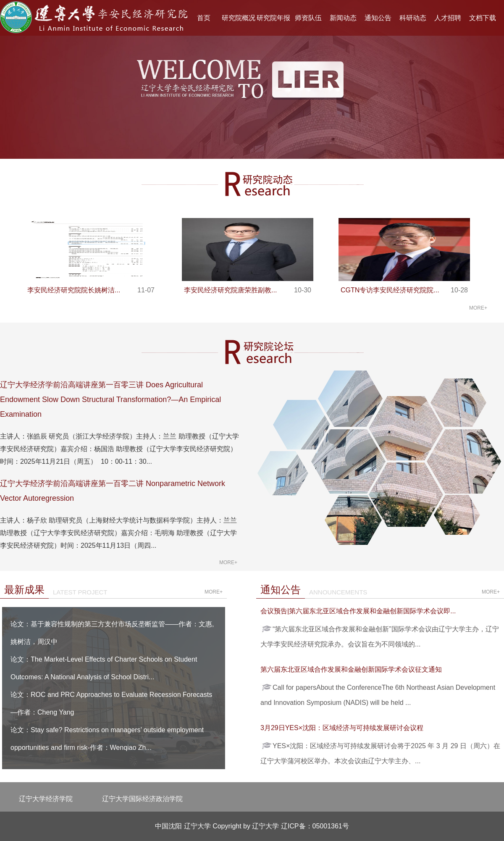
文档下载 (483, 18)
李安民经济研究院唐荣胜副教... (230, 290)
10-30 (303, 290)
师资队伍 (308, 18)
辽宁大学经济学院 (46, 799)
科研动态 (413, 18)
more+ (478, 308)
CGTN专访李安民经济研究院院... (390, 290)
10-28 (459, 290)
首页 (204, 18)
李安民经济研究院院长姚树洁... (74, 290)
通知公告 (378, 18)
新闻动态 (343, 18)
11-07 (146, 290)
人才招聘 (448, 18)
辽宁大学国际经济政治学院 (142, 799)
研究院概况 (239, 18)
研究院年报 (273, 18)
